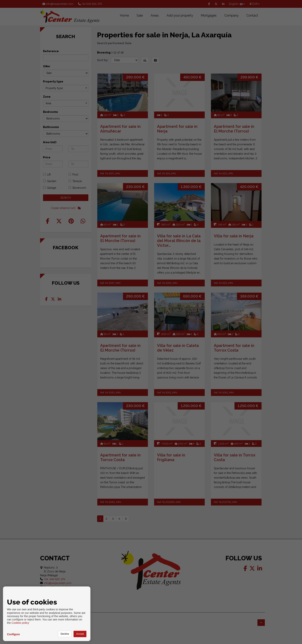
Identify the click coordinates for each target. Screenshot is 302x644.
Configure (13, 634)
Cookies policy (20, 623)
